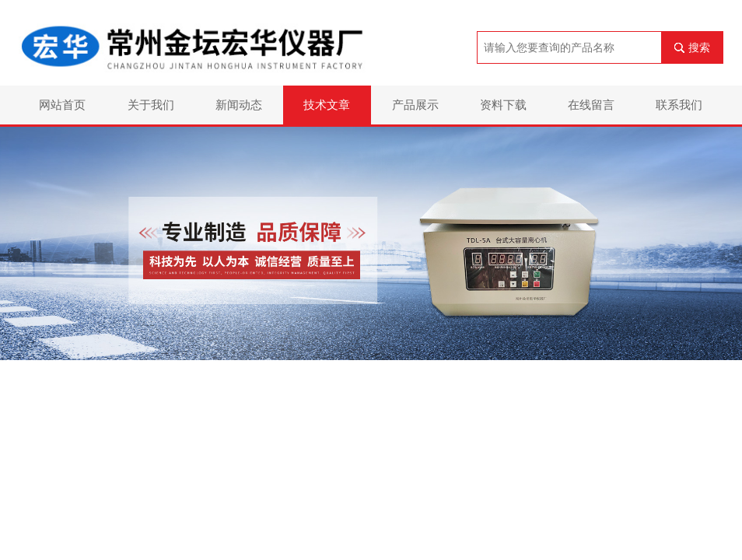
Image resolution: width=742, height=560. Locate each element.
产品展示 (415, 105)
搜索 (699, 47)
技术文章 (327, 105)
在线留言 (591, 105)
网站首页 (62, 105)
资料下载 (503, 105)
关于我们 (151, 105)
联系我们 (679, 105)
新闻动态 (239, 105)
